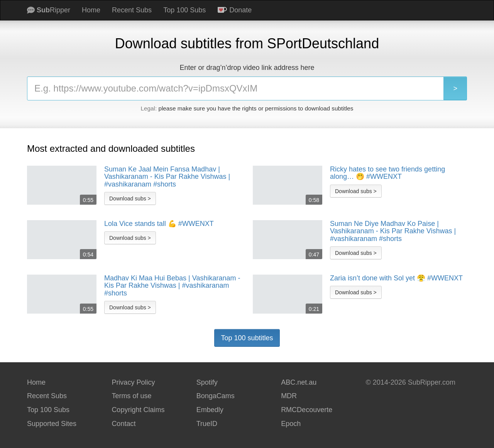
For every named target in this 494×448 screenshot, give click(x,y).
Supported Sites (52, 424)
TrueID (207, 424)
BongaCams (216, 396)
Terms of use (131, 396)
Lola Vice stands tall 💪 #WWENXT (159, 224)
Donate (234, 10)
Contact (123, 424)
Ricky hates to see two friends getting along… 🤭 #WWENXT (387, 173)
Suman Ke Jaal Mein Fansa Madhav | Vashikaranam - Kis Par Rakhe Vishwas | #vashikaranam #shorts (167, 177)
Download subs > (130, 199)
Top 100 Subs (184, 10)
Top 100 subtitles (247, 338)
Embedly (210, 410)
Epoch (291, 424)
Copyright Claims (138, 410)
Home (91, 10)
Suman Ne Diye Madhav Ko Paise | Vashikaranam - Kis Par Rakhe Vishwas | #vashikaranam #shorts (393, 231)
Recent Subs (132, 10)
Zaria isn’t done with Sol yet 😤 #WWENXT (396, 278)
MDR (289, 396)
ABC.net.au (299, 382)
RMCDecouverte (307, 410)
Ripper (49, 10)
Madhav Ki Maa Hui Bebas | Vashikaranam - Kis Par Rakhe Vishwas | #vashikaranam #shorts (172, 286)
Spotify (207, 382)
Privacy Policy (133, 382)
